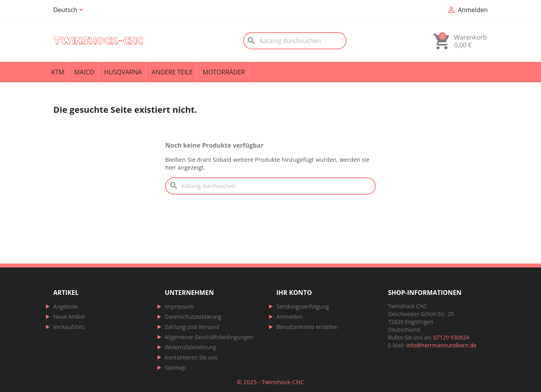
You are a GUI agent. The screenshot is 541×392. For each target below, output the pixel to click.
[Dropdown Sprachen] (69, 11)
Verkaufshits (69, 327)
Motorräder (224, 72)
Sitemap (175, 368)
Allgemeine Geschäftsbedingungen (209, 337)
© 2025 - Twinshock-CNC (270, 382)
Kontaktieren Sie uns (191, 357)
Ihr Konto (294, 293)
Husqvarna (123, 72)
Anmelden (289, 317)
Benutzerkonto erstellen (307, 327)
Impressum (179, 306)
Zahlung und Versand (192, 327)
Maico (84, 72)
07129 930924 (451, 337)
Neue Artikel (69, 317)
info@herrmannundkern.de (441, 345)
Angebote (66, 306)
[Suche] (295, 41)
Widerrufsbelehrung (190, 347)
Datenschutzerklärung (193, 317)
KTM (58, 72)
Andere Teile (172, 72)
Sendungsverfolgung (303, 306)
